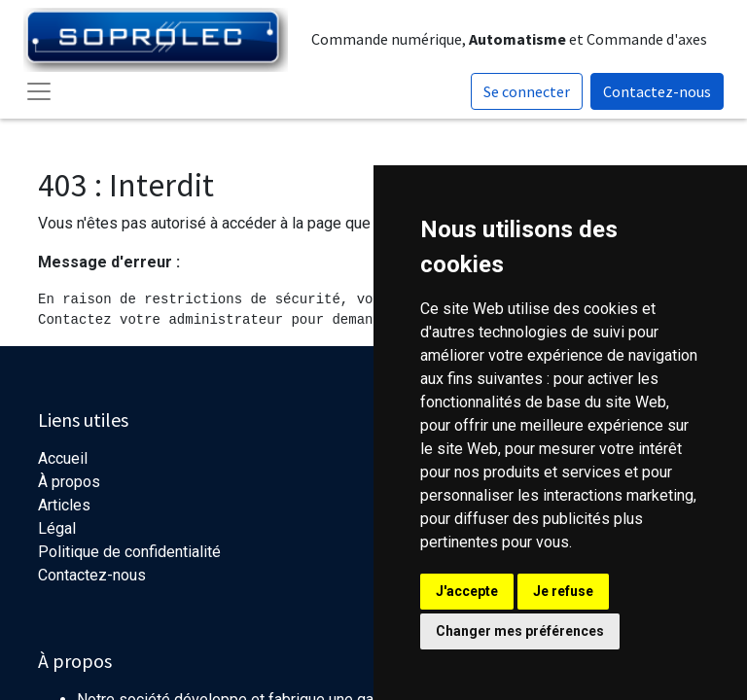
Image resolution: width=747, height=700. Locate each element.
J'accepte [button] (467, 591)
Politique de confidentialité (129, 552)
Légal (57, 528)
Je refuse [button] (563, 591)
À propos (69, 482)
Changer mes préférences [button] (520, 631)
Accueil (63, 458)
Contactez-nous (657, 91)
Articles (64, 505)
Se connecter (527, 91)
